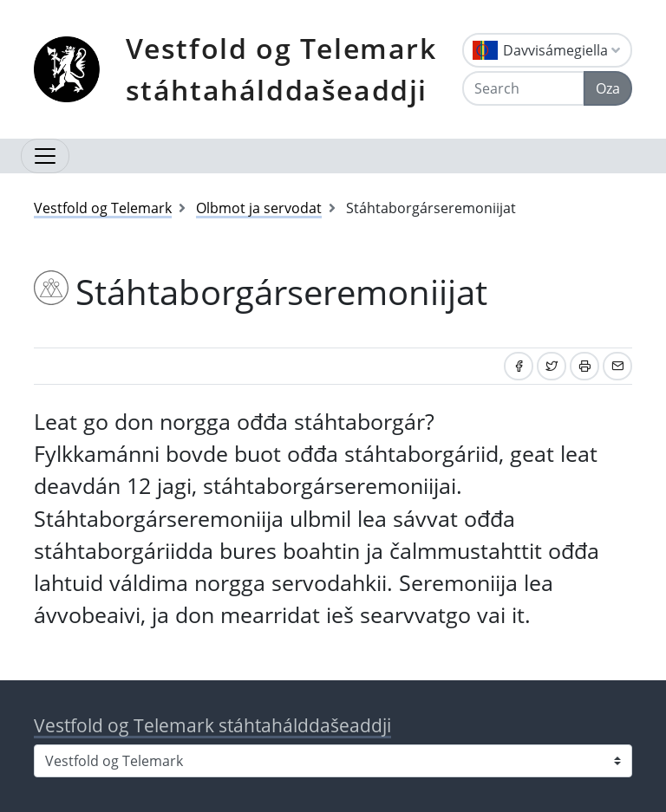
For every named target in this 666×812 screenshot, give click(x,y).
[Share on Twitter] (552, 366)
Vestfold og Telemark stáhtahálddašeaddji (281, 69)
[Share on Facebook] (519, 366)
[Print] (584, 366)
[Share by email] (617, 366)
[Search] (523, 88)
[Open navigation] (45, 156)
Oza (608, 88)
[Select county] (333, 761)
